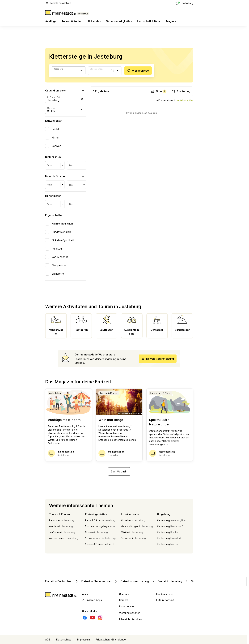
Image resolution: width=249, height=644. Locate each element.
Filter (158, 91)
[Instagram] (100, 618)
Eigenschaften (66, 215)
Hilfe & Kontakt (165, 600)
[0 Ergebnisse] (138, 71)
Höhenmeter (66, 196)
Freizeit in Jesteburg (167, 581)
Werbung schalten (130, 613)
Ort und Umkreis (66, 91)
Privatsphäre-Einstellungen (111, 640)
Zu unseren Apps (92, 600)
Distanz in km (66, 157)
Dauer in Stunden (66, 176)
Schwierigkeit (66, 121)
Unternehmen (127, 606)
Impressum (83, 640)
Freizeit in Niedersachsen (93, 581)
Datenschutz (64, 640)
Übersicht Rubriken (131, 619)
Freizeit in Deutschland (59, 581)
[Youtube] (93, 618)
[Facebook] (85, 618)
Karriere (124, 600)
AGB (48, 640)
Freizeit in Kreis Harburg (131, 581)
